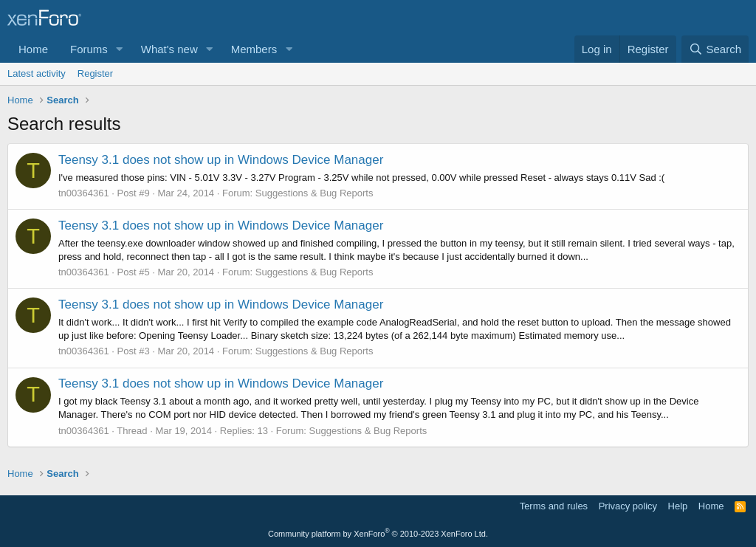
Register (95, 73)
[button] (120, 49)
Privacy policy (628, 506)
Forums (89, 49)
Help (678, 506)
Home (33, 49)
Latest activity (37, 73)
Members (254, 49)
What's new (169, 49)
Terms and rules (554, 506)
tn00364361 (84, 193)
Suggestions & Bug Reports (315, 193)
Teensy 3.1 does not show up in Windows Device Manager (221, 160)
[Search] (715, 49)
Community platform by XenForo (378, 534)
